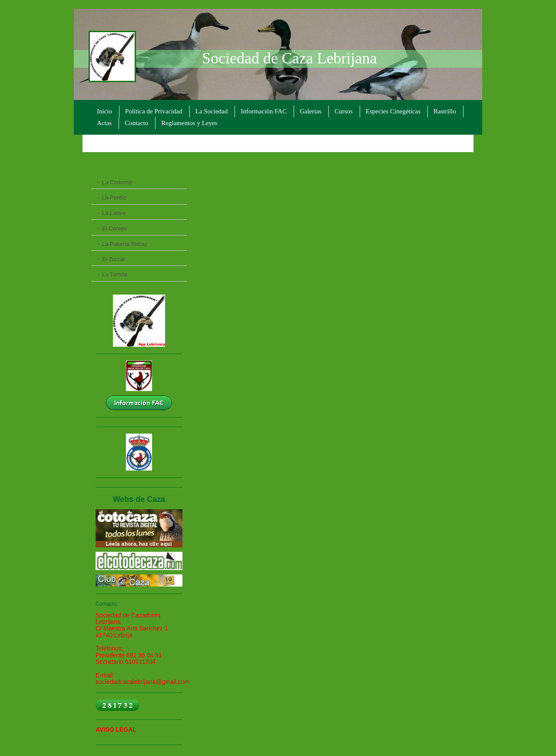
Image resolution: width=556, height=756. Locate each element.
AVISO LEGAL (116, 729)
